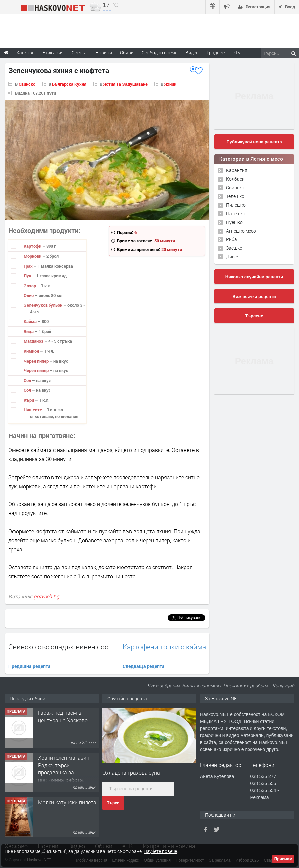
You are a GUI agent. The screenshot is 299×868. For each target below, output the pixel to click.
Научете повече (160, 851)
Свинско (27, 84)
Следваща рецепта (144, 666)
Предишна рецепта (29, 666)
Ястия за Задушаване (125, 84)
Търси (113, 803)
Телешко (235, 196)
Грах (29, 266)
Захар (30, 286)
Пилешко (236, 205)
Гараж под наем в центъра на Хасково (63, 716)
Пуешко (234, 222)
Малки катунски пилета (67, 802)
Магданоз (34, 341)
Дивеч (233, 257)
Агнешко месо (241, 231)
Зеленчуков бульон (44, 305)
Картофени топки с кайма (164, 647)
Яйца (29, 331)
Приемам (283, 859)
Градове (216, 53)
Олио (29, 295)
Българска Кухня (69, 84)
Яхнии (170, 84)
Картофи (33, 246)
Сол (28, 380)
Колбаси (235, 179)
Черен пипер (37, 361)
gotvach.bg (47, 596)
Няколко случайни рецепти (254, 277)
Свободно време (159, 53)
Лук (28, 276)
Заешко (234, 248)
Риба (231, 239)
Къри (29, 400)
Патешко (236, 213)
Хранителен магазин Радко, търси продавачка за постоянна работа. (64, 768)
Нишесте (33, 410)
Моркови (33, 256)
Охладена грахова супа (131, 773)
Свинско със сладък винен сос (58, 647)
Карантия (237, 170)
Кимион (32, 351)
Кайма (31, 321)
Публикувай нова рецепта (254, 142)
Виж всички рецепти (254, 296)
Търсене (254, 316)
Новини (104, 53)
